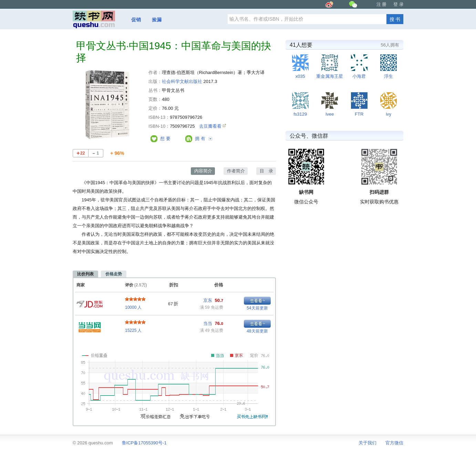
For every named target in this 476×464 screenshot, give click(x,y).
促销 (136, 20)
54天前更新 (257, 308)
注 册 (382, 4)
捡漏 (157, 20)
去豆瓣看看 (211, 126)
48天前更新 (257, 331)
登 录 (399, 4)
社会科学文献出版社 (182, 81)
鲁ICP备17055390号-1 (144, 443)
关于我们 (368, 443)
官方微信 (394, 443)
